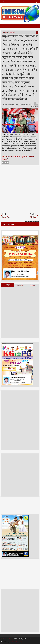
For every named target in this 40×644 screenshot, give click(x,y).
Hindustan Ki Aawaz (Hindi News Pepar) (15, 105)
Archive (32, 285)
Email (36, 106)
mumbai (12, 32)
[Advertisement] (20, 188)
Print (32, 106)
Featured (6, 32)
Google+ (8, 163)
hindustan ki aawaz (16, 642)
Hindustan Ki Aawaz (7, 639)
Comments (20, 285)
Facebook (3, 163)
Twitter (5, 163)
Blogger (28, 222)
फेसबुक (8, 285)
